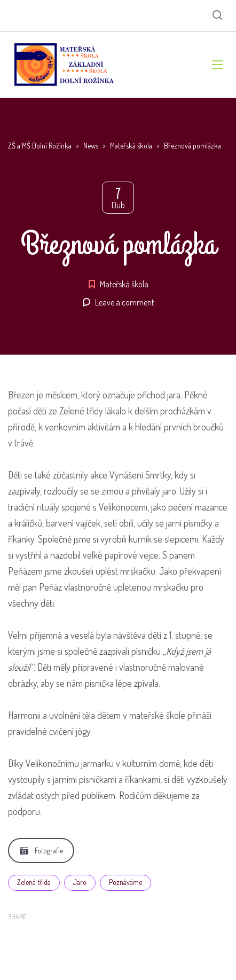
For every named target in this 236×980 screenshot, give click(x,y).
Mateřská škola (124, 284)
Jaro (80, 882)
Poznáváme (125, 882)
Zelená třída (34, 882)
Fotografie (41, 850)
